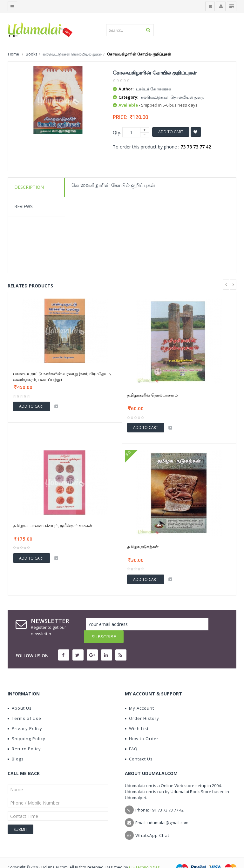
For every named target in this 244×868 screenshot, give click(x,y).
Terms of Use (24, 706)
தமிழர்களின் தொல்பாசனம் (152, 395)
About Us (20, 695)
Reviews (24, 206)
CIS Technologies (144, 855)
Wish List (137, 716)
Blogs (16, 746)
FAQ (131, 736)
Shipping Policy (27, 726)
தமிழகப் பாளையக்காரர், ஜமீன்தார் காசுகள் (53, 525)
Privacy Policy (25, 716)
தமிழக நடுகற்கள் (143, 547)
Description (29, 187)
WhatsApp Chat (152, 823)
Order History (142, 706)
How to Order (142, 726)
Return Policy (24, 736)
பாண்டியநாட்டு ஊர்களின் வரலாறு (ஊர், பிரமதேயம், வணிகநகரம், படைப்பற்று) (62, 377)
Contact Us (139, 746)
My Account (139, 695)
